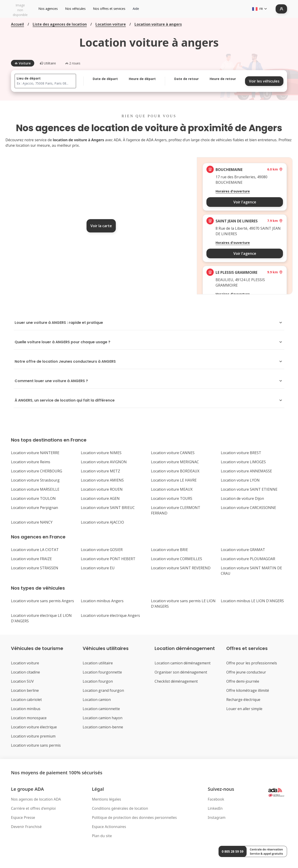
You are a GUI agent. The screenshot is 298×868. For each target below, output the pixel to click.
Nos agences (48, 9)
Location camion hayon (103, 718)
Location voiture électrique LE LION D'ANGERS (41, 618)
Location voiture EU (98, 568)
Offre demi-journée (243, 681)
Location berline (25, 690)
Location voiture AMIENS (102, 480)
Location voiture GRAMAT (243, 550)
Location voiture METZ (100, 471)
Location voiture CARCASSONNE (248, 508)
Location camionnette (101, 709)
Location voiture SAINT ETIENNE (249, 489)
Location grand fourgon (103, 690)
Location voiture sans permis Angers (42, 601)
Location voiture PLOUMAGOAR (248, 559)
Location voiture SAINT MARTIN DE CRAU (251, 571)
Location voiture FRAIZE (31, 559)
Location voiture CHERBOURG (37, 471)
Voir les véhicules (264, 81)
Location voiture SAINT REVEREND (181, 568)
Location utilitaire (98, 663)
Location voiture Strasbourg (35, 480)
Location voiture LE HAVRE (174, 480)
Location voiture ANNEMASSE (246, 471)
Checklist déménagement (176, 681)
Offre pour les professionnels (252, 663)
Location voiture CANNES (173, 453)
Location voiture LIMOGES (243, 462)
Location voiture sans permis (36, 745)
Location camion (97, 700)
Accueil (17, 24)
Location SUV (22, 681)
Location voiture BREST (241, 453)
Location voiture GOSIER (102, 550)
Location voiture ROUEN (102, 489)
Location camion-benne (103, 727)
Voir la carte (101, 226)
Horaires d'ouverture (233, 191)
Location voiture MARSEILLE (35, 489)
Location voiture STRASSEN (35, 568)
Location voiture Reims (31, 462)
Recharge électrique (243, 700)
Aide (136, 9)
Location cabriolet (26, 700)
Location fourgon (98, 681)
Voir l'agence (245, 202)
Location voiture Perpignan (34, 508)
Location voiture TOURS (172, 498)
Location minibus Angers (102, 601)
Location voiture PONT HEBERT (108, 559)
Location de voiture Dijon (242, 498)
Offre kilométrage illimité (248, 690)
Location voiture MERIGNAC (175, 462)
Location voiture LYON (240, 480)
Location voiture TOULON (33, 498)
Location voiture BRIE (169, 550)
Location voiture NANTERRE (35, 453)
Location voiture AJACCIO (102, 522)
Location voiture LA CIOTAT (35, 550)
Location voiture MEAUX (172, 489)
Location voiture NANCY (32, 522)
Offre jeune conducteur (246, 672)
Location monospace (29, 718)
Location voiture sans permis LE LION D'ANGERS (183, 604)
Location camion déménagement (183, 663)
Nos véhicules (75, 9)
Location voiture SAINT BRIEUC (108, 508)
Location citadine (25, 672)
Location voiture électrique (34, 727)
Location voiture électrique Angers (110, 615)
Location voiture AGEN (100, 498)
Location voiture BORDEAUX (175, 471)
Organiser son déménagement (181, 672)
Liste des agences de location (60, 24)
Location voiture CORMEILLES (177, 559)
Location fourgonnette (102, 672)
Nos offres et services (109, 9)
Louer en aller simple (244, 709)
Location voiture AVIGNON (104, 462)
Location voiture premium (33, 736)
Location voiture (111, 24)
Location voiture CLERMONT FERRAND (176, 510)
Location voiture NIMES (101, 453)
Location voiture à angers (158, 24)
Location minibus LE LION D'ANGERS (252, 601)
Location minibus (26, 709)
